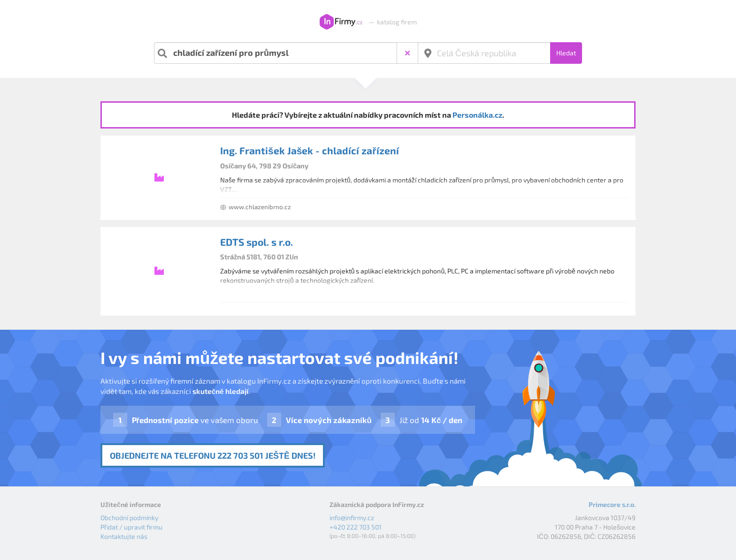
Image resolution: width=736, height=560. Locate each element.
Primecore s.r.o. (612, 504)
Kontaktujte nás (124, 536)
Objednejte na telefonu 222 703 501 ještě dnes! (213, 455)
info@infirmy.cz (352, 518)
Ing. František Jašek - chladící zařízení (310, 150)
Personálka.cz (477, 115)
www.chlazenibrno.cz (260, 207)
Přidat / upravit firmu (131, 527)
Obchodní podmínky (129, 518)
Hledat (566, 53)
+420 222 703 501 (356, 527)
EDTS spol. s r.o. (257, 242)
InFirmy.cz (341, 22)
